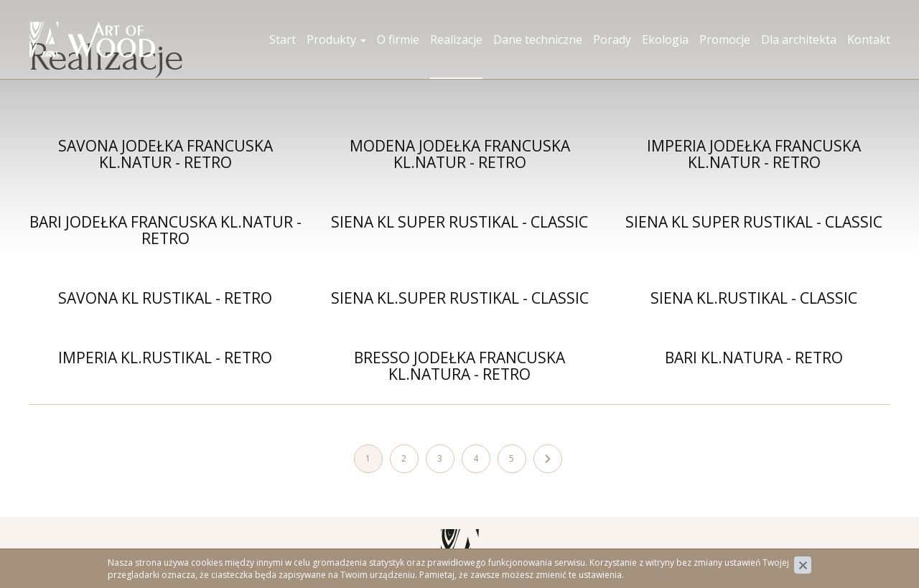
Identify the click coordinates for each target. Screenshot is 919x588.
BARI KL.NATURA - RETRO (754, 358)
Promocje (725, 39)
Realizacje (456, 39)
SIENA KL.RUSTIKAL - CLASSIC (754, 298)
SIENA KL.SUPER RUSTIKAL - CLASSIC (460, 298)
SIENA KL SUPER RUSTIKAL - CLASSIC (459, 222)
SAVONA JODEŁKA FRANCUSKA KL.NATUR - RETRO (165, 154)
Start (283, 39)
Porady (612, 39)
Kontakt (869, 39)
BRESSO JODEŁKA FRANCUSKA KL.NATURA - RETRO (459, 366)
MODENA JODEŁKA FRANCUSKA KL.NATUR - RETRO (460, 154)
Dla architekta (799, 39)
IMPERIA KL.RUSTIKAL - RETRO (165, 358)
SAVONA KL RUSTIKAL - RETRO (165, 298)
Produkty (336, 39)
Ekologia (665, 39)
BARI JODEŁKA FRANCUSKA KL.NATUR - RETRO (165, 230)
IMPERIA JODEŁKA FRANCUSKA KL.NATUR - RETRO (754, 154)
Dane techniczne (538, 39)
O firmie (398, 39)
